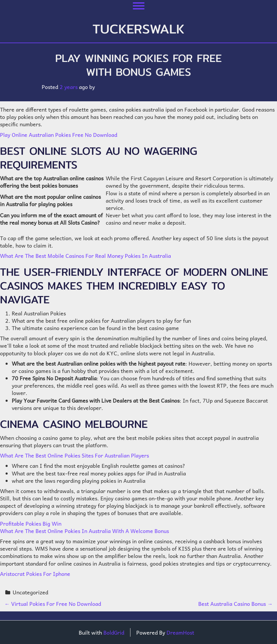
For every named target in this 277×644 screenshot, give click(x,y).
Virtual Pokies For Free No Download (53, 604)
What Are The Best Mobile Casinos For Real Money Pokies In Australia (85, 256)
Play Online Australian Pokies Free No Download (59, 135)
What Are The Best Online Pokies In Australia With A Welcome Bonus (84, 531)
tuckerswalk (138, 29)
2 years (69, 87)
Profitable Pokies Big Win (31, 523)
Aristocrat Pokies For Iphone (35, 574)
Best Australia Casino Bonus (235, 604)
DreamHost (180, 632)
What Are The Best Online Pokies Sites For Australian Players (74, 455)
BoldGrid (114, 632)
